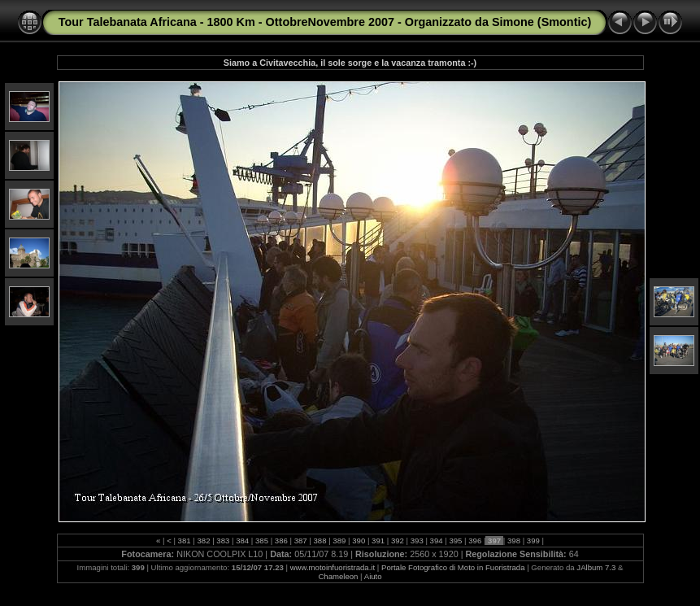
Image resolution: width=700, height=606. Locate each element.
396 (475, 541)
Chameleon (338, 576)
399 (533, 541)
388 (320, 541)
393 (417, 541)
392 (397, 541)
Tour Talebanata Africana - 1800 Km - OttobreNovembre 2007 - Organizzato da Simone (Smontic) (325, 22)
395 (456, 541)
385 (261, 541)
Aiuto (373, 576)
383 (223, 541)
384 (242, 541)
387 (300, 541)
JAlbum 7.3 (596, 567)
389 (339, 541)
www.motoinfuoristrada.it (333, 567)
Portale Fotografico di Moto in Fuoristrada (453, 567)
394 (436, 541)
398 (513, 541)
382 (204, 541)
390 (359, 541)
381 (184, 541)
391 (378, 541)
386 (281, 541)
